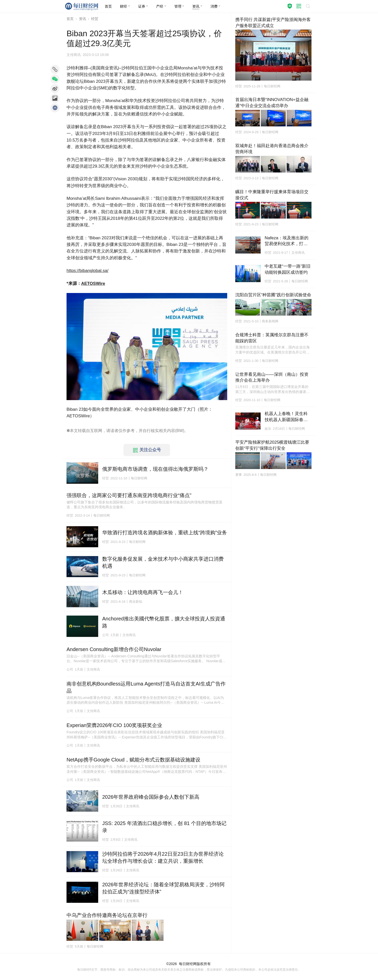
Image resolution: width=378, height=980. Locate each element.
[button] (125, 6)
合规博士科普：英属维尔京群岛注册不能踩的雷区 (272, 338)
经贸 (95, 19)
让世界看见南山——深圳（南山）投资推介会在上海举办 (272, 377)
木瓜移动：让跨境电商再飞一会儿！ (143, 592)
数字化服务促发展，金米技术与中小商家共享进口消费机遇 (163, 562)
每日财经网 (188, 964)
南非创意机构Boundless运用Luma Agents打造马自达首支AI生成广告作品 (146, 687)
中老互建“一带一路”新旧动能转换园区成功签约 (288, 269)
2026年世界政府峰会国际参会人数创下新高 (151, 797)
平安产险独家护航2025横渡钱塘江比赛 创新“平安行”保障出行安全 (273, 445)
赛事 (239, 475)
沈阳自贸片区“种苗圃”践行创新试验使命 (273, 295)
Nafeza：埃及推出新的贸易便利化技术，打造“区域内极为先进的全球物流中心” (287, 241)
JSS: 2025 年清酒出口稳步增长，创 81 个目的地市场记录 (164, 827)
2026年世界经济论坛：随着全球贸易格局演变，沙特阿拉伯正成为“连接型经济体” (164, 888)
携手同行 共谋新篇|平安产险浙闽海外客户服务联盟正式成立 (273, 23)
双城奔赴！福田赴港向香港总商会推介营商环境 (272, 149)
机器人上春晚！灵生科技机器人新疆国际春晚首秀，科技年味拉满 (286, 417)
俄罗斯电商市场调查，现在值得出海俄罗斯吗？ (155, 469)
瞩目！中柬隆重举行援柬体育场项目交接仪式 (272, 195)
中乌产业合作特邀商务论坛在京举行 (107, 915)
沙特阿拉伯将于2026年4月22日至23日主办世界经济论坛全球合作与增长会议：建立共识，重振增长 (163, 857)
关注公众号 (147, 450)
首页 (70, 19)
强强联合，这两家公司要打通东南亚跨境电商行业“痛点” (129, 495)
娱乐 (268, 429)
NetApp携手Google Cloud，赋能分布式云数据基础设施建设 (133, 760)
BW (180, 431)
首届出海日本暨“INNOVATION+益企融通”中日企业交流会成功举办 (272, 103)
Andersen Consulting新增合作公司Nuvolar (114, 649)
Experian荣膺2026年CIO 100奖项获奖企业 (114, 725)
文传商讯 (74, 55)
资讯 (82, 19)
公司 (106, 635)
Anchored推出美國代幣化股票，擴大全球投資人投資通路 (164, 622)
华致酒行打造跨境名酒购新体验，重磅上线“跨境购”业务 (165, 533)
